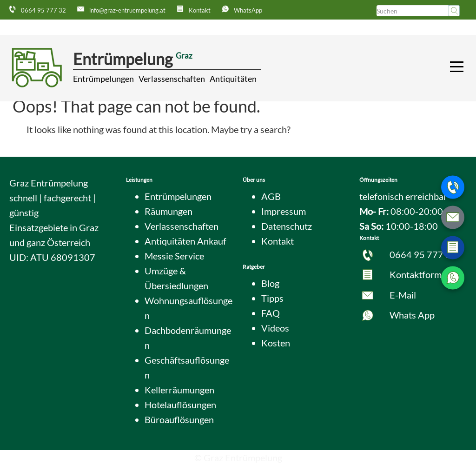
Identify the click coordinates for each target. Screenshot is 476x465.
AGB (271, 196)
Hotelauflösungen (180, 405)
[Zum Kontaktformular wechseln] (453, 248)
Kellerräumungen (179, 390)
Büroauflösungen (179, 419)
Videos (275, 328)
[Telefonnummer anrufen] (453, 187)
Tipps (272, 298)
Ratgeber (254, 267)
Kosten (276, 343)
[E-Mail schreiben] (453, 218)
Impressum (284, 211)
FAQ (271, 313)
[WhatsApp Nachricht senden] (453, 278)
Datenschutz (287, 226)
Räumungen (169, 211)
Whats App (412, 315)
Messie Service (174, 256)
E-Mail (403, 295)
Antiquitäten (233, 79)
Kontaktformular (423, 274)
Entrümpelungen (103, 79)
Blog (270, 283)
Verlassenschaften (172, 79)
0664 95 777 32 (423, 254)
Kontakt (278, 241)
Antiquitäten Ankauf (185, 241)
